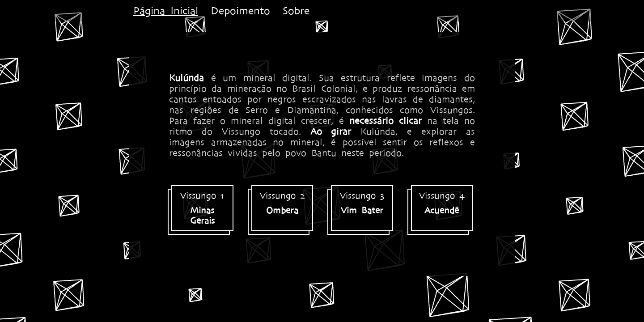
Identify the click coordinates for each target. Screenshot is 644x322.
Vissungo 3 (362, 203)
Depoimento (240, 11)
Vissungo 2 (282, 203)
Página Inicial (166, 11)
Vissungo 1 (202, 208)
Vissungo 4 (442, 203)
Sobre (296, 11)
